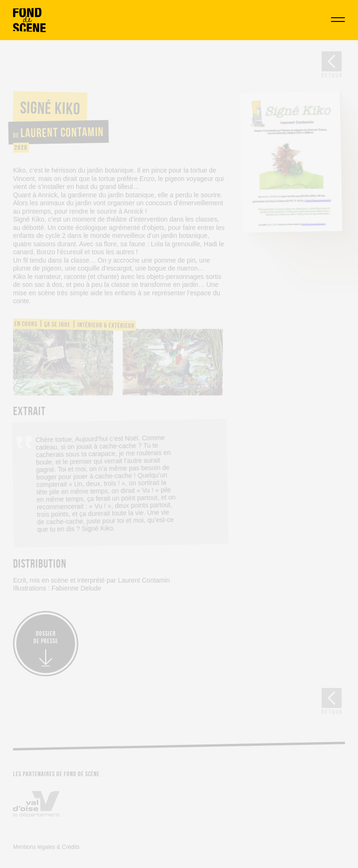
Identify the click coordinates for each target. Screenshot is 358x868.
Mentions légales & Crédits (46, 847)
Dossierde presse (46, 637)
